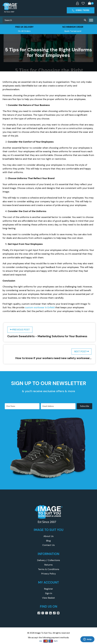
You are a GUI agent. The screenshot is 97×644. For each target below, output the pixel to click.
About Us (48, 536)
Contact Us (48, 545)
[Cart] (91, 3)
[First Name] (22, 406)
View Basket (48, 598)
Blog (48, 541)
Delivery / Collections (49, 560)
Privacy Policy (49, 574)
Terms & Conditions (49, 569)
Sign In (49, 593)
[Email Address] (58, 406)
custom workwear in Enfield (40, 307)
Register (49, 589)
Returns (48, 565)
